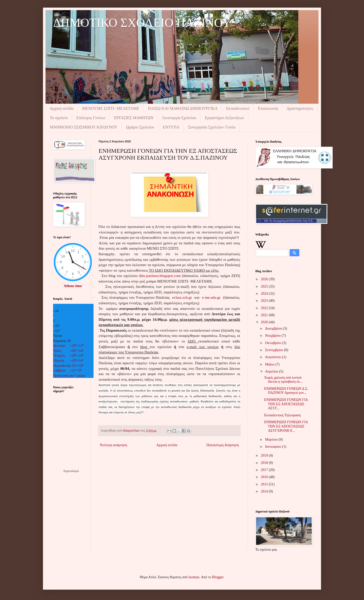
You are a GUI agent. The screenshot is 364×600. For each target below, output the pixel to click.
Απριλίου (272, 371)
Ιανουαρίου (274, 447)
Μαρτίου (272, 440)
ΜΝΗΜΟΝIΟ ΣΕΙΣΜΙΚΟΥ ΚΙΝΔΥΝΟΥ (84, 127)
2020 (265, 322)
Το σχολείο (59, 118)
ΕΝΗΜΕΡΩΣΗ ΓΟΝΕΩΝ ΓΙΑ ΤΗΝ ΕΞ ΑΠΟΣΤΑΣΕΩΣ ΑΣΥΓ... (286, 404)
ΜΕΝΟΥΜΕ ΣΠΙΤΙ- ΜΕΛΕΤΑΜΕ (111, 108)
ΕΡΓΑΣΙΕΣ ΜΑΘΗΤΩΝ (134, 118)
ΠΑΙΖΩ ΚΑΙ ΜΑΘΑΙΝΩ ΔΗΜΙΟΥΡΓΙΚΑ (183, 108)
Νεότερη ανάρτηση (113, 445)
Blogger (218, 577)
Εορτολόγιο (71, 471)
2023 (265, 301)
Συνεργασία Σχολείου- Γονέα (212, 127)
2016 (265, 477)
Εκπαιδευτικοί (238, 108)
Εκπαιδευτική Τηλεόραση (282, 415)
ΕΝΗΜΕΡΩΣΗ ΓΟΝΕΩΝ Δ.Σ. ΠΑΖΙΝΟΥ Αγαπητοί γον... (286, 391)
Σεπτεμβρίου (274, 350)
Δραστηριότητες (300, 108)
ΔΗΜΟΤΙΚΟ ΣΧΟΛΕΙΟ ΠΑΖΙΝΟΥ (142, 23)
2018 (265, 463)
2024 (265, 294)
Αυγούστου (274, 357)
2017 (265, 470)
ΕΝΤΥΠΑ (171, 127)
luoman (194, 577)
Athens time (73, 286)
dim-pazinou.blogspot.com (160, 276)
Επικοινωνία (268, 108)
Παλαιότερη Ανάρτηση (223, 445)
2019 (265, 455)
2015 (265, 484)
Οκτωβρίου (273, 343)
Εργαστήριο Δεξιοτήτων (224, 118)
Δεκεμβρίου (274, 328)
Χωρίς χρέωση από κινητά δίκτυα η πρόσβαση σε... (283, 380)
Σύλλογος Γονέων (91, 118)
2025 (265, 286)
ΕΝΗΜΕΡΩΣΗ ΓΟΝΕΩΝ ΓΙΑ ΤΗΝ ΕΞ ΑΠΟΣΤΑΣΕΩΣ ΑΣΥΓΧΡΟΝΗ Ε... (286, 426)
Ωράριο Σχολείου (140, 127)
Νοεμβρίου (273, 336)
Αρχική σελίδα (62, 108)
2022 (265, 308)
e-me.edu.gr (211, 297)
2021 (265, 315)
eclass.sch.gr (182, 297)
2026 (265, 279)
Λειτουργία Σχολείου (179, 118)
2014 (265, 491)
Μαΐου (270, 364)
